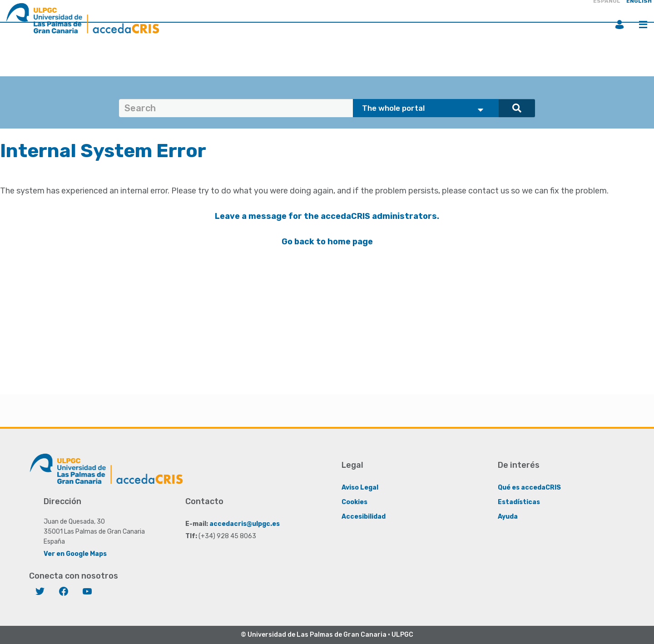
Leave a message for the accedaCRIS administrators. (327, 216)
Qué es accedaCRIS (529, 488)
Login (619, 25)
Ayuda (508, 517)
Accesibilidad (364, 517)
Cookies (354, 502)
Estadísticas (519, 502)
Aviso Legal (360, 488)
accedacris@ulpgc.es (245, 524)
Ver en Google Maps (75, 554)
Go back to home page (327, 242)
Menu (643, 25)
